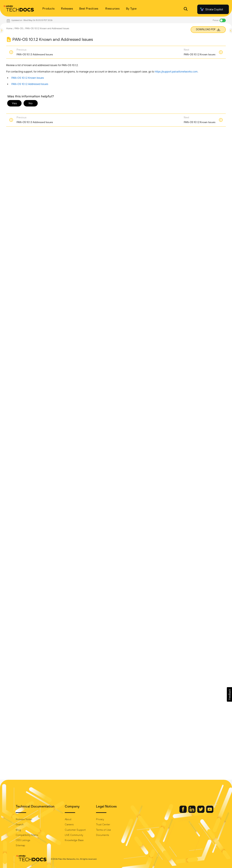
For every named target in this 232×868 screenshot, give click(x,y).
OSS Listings (23, 840)
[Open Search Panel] (186, 9)
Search (20, 824)
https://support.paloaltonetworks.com (176, 72)
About (68, 819)
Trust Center (103, 824)
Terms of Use (103, 830)
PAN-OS (19, 28)
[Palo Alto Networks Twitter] (201, 812)
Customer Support (75, 830)
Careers (69, 824)
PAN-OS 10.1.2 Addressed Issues (30, 84)
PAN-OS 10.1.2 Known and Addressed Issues (47, 28)
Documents (103, 835)
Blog (18, 830)
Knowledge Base (74, 840)
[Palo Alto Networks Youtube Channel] (210, 812)
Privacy (100, 819)
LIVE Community (74, 835)
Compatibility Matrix (27, 835)
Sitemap (20, 845)
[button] (229, 694)
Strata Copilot (211, 9)
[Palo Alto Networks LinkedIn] (192, 812)
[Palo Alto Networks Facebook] (183, 812)
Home (9, 28)
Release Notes (24, 819)
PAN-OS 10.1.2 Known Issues (28, 78)
